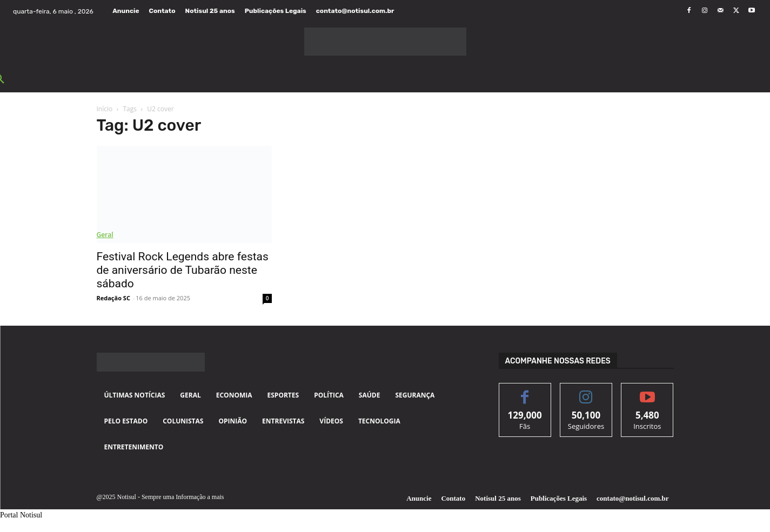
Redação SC (113, 298)
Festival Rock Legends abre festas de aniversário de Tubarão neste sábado (183, 270)
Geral (105, 235)
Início (105, 109)
